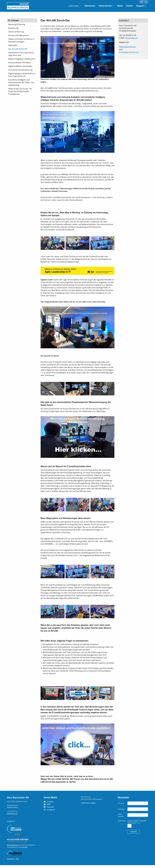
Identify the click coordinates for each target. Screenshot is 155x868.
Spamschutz (122, 824)
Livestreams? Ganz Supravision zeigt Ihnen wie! (21, 54)
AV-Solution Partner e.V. (129, 52)
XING (49, 807)
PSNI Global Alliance (127, 47)
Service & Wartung (16, 32)
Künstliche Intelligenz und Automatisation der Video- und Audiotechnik (21, 82)
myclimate (24, 850)
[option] (53, 243)
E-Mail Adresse (121, 818)
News (119, 6)
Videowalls (13, 45)
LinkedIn (50, 805)
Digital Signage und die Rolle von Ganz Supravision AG (22, 75)
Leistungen (69, 6)
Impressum (11, 862)
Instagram (51, 813)
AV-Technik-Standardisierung (20, 70)
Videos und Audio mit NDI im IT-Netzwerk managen (21, 40)
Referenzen (87, 6)
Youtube (50, 810)
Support (140, 6)
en (146, 2)
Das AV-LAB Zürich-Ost (18, 49)
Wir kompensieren (13, 848)
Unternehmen (103, 6)
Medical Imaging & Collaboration (22, 59)
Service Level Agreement (18, 35)
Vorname (121, 806)
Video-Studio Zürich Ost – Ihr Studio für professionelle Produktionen (20, 91)
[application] (77, 57)
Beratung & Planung (17, 24)
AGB (17, 862)
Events (129, 6)
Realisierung (13, 28)
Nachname (121, 812)
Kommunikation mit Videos (20, 63)
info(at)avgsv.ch (131, 38)
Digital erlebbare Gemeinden (20, 66)
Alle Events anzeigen (89, 806)
